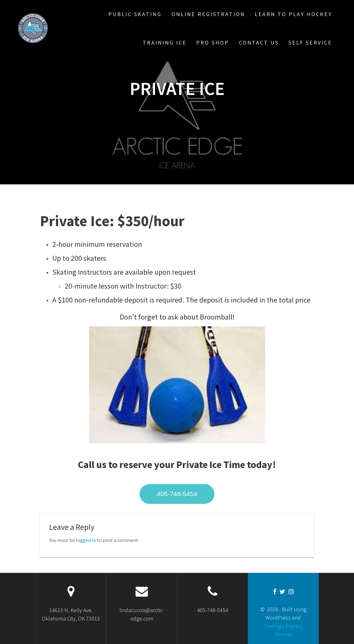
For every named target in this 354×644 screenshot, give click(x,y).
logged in (86, 540)
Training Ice (165, 43)
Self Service (310, 43)
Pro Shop (213, 43)
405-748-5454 (177, 494)
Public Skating (135, 14)
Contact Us (259, 43)
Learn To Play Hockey (293, 14)
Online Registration (208, 14)
